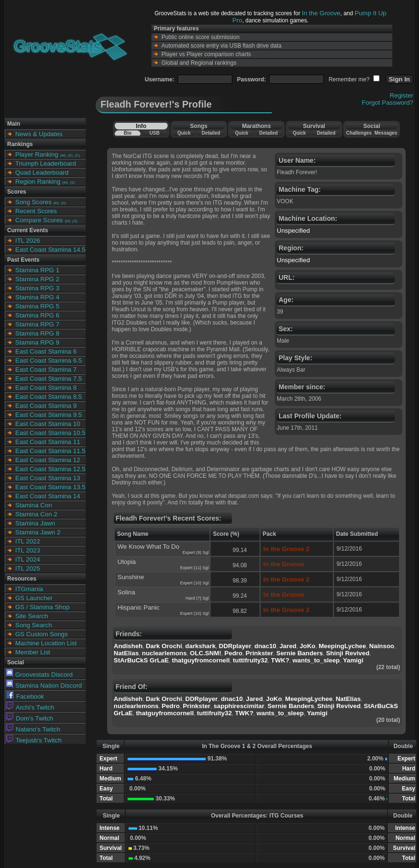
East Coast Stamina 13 (48, 478)
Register (401, 95)
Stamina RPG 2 (37, 279)
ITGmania (29, 589)
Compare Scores (39, 220)
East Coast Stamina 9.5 (49, 415)
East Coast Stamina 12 (48, 460)
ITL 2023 (28, 550)
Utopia (127, 562)
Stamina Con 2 (36, 514)
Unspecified (293, 231)
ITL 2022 (28, 541)
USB (155, 133)
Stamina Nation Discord (44, 686)
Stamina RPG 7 (37, 324)
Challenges (359, 133)
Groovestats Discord (40, 675)
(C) (77, 155)
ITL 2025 (28, 568)
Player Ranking (37, 154)
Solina (126, 592)
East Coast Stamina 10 (48, 424)
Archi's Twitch (30, 707)
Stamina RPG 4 (37, 297)
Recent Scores (36, 211)
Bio (128, 133)
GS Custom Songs (41, 634)
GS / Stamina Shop (42, 607)
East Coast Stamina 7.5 (49, 379)
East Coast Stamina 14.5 (50, 250)
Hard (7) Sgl (197, 598)
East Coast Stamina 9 (46, 406)
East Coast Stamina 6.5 (49, 360)
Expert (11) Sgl (194, 568)
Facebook (25, 696)
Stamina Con (34, 505)
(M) (63, 155)
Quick (184, 133)
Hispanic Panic (139, 607)
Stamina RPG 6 (37, 315)
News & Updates (39, 134)
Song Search (34, 625)
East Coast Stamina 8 (46, 388)
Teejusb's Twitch (34, 740)
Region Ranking (38, 182)
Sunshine (131, 577)
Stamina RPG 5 (37, 306)
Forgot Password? (388, 103)
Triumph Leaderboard (46, 163)
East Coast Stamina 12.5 (50, 469)
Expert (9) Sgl (195, 552)
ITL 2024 (28, 559)
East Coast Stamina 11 (48, 442)
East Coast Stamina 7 (46, 370)
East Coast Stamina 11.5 (50, 451)
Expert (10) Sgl (194, 583)
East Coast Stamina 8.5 (49, 397)
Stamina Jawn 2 (38, 532)
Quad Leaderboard (42, 173)
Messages (386, 133)
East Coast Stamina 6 (46, 351)
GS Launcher (34, 598)
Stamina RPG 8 (37, 333)
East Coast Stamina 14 (48, 496)
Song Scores (33, 202)
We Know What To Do (149, 547)
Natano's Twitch (33, 729)
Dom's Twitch (30, 718)
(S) (70, 155)
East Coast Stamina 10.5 (50, 433)
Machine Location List (46, 643)
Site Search (32, 616)
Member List (33, 652)
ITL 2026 (28, 241)
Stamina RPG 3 (37, 288)
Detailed (211, 133)
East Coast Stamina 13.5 (50, 487)
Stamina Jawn (35, 523)
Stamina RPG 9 (37, 342)
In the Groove (321, 13)
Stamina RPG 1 (37, 270)
